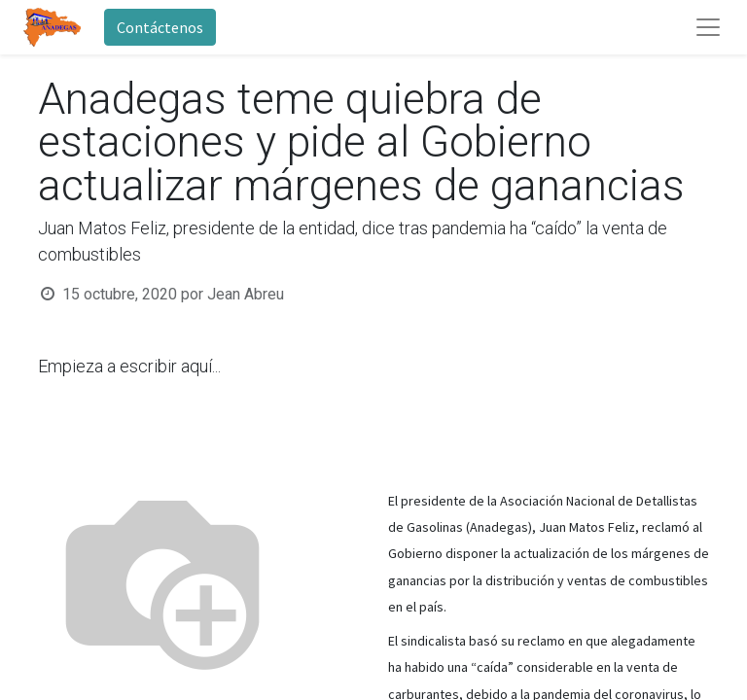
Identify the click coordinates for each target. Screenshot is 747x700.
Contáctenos (160, 27)
